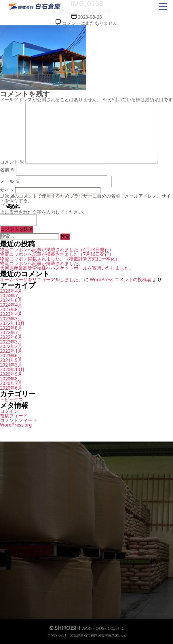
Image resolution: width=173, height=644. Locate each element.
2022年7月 (11, 333)
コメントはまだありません (90, 23)
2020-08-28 (90, 17)
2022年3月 (11, 342)
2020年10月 (12, 369)
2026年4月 (11, 291)
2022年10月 (12, 323)
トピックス (12, 399)
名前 (7, 170)
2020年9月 (11, 374)
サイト (7, 190)
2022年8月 (11, 328)
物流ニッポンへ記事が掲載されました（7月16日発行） (57, 254)
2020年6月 (11, 388)
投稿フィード (14, 416)
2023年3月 (11, 319)
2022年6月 (11, 337)
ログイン (9, 411)
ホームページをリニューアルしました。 (41, 279)
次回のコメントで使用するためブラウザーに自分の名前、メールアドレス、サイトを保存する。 (85, 198)
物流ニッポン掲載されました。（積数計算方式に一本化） (60, 259)
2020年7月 (11, 383)
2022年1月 (11, 351)
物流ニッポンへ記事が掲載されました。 (41, 263)
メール (10, 181)
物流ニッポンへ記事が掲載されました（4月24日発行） (57, 249)
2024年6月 (11, 300)
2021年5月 (11, 360)
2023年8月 (11, 309)
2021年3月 (11, 365)
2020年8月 (11, 379)
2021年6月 (11, 356)
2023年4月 (11, 314)
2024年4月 (11, 305)
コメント (12, 162)
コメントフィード (18, 420)
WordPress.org (16, 425)
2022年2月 (11, 346)
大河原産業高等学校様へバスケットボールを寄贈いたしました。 (67, 268)
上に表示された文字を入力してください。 (44, 212)
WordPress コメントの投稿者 (121, 279)
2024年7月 (11, 296)
